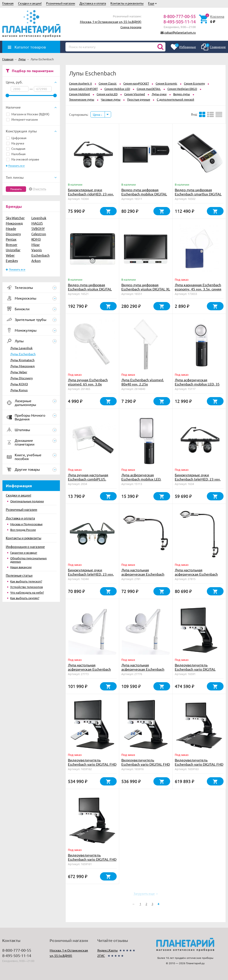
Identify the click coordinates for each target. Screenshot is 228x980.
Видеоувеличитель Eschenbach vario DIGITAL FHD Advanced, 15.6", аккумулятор (92, 766)
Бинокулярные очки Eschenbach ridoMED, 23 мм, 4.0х (91, 194)
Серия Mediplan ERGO (182, 89)
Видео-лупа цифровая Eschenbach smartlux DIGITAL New (198, 194)
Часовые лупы (111, 99)
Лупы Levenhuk (21, 348)
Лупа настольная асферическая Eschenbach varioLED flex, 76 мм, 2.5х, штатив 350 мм (143, 576)
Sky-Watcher (15, 218)
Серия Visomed (135, 94)
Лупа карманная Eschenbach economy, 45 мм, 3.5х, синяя (198, 287)
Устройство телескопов (26, 587)
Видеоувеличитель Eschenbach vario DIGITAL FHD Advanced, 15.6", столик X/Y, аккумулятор (92, 861)
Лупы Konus (19, 390)
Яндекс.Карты (108, 950)
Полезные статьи (19, 575)
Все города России (23, 530)
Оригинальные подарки (27, 501)
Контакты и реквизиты (127, 3)
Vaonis (37, 250)
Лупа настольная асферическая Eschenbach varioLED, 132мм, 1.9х (89, 669)
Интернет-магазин (22, 119)
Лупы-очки (159, 94)
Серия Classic (108, 83)
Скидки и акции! (30, 3)
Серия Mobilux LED (117, 89)
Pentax (11, 239)
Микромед (14, 223)
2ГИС (101, 956)
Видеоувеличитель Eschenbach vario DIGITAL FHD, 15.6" (195, 669)
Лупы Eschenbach (23, 354)
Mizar (36, 244)
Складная (16, 148)
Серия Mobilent (79, 94)
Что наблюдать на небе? (27, 592)
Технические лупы (82, 99)
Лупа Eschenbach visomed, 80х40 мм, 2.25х (143, 382)
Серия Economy (194, 83)
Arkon (36, 261)
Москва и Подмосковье (26, 524)
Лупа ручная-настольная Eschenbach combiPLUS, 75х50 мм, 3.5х (88, 479)
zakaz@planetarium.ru (180, 32)
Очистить (39, 189)
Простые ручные (139, 99)
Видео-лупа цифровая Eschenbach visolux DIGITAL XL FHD (146, 289)
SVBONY (38, 228)
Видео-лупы (182, 94)
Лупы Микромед (22, 366)
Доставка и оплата (93, 3)
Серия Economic (166, 83)
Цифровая (16, 138)
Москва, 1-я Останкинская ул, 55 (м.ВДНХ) (111, 22)
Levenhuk (39, 218)
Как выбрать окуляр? (25, 598)
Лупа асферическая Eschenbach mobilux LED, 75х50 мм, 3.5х (141, 479)
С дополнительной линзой (175, 99)
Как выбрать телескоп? (26, 581)
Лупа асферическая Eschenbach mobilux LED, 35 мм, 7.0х (197, 384)
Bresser (12, 244)
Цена (98, 114)
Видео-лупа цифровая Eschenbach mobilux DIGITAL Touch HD (144, 194)
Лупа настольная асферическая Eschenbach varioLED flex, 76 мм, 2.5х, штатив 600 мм (196, 576)
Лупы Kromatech (22, 360)
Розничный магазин (61, 3)
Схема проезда (131, 27)
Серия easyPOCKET (136, 83)
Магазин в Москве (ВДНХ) (28, 114)
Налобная (16, 154)
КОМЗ (36, 239)
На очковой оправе (23, 159)
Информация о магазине (25, 547)
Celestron (39, 234)
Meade (11, 228)
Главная (8, 3)
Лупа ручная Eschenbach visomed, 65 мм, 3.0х (88, 382)
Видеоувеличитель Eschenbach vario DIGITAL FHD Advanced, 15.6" (146, 764)
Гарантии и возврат (24, 553)
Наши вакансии (21, 567)
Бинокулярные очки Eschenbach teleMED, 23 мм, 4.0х (91, 574)
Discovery (13, 234)
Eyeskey (12, 261)
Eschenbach (41, 255)
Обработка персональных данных (28, 560)
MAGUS (37, 223)
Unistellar (13, 250)
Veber (10, 255)
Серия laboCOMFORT (83, 89)
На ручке (15, 143)
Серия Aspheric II (80, 83)
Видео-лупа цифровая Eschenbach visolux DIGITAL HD (90, 289)
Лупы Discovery (21, 378)
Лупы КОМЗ (19, 384)
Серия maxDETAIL (149, 89)
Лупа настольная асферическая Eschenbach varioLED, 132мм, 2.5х (143, 669)
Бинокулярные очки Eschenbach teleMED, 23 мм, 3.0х (198, 479)
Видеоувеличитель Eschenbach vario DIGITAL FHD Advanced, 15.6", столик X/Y (199, 764)
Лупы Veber (19, 372)
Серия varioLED (107, 94)
